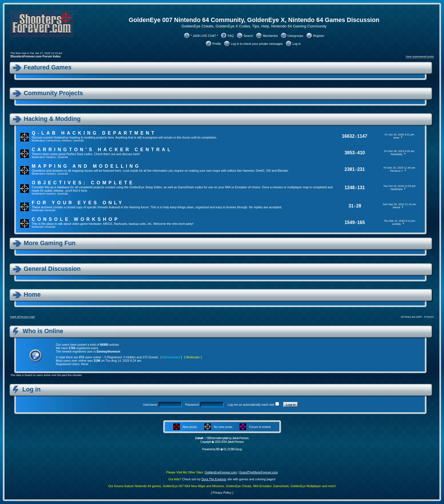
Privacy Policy (222, 493)
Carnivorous (53, 141)
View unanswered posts (420, 57)
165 (361, 222)
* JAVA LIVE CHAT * (204, 36)
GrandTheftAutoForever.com (259, 472)
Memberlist (270, 36)
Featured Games (48, 67)
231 (361, 169)
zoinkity (396, 224)
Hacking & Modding (52, 119)
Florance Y (396, 171)
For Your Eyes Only (78, 203)
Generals (79, 141)
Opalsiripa (397, 189)
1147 (362, 136)
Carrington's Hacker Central (102, 150)
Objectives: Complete (83, 183)
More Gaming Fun (50, 243)
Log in (297, 44)
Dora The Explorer (214, 479)
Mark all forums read (22, 317)
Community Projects (53, 93)
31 (351, 206)
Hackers (67, 141)
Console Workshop (76, 219)
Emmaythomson (108, 351)
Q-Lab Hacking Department (94, 133)
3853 (350, 153)
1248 (350, 188)
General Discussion (52, 269)
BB (218, 449)
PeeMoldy (396, 154)
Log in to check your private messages (257, 44)
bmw (397, 138)
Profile (217, 44)
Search (248, 36)
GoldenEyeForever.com (221, 472)
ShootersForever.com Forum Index (35, 56)
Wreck (397, 207)
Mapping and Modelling (86, 166)
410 (361, 153)
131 (361, 188)
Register (319, 36)
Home (32, 295)
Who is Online (43, 331)
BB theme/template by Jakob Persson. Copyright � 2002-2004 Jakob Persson (222, 440)
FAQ (231, 36)
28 (359, 206)
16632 (348, 136)
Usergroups (295, 36)
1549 (350, 222)
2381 (350, 169)
